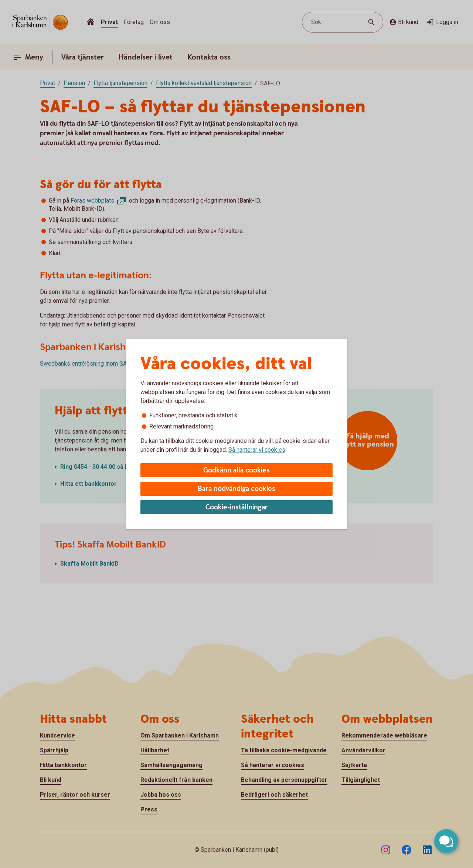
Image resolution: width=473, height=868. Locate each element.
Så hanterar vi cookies (257, 450)
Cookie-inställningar (237, 507)
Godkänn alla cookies (236, 470)
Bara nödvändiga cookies (236, 489)
